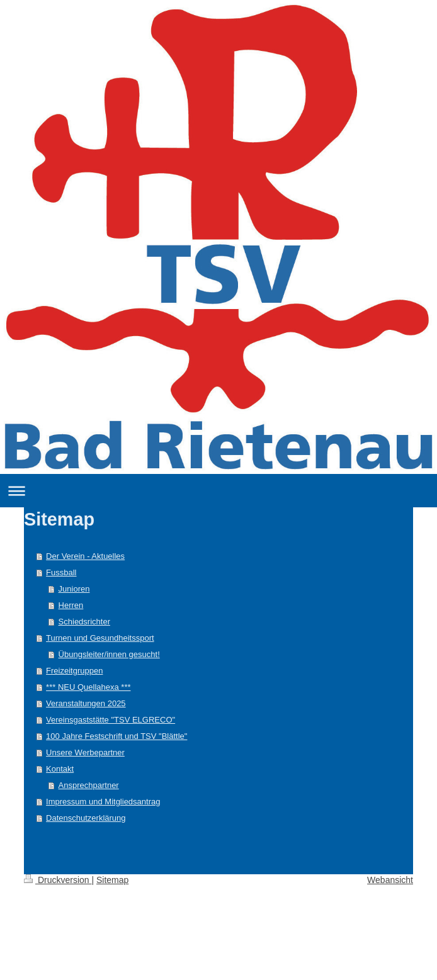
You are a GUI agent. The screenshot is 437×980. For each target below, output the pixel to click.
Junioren (74, 589)
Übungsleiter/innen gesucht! (109, 654)
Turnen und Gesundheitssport (100, 638)
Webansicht (390, 880)
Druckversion (58, 880)
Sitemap (112, 880)
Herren (71, 605)
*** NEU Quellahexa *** (88, 687)
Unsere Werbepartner (85, 752)
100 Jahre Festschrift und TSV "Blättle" (116, 736)
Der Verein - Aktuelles (85, 556)
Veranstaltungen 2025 (86, 703)
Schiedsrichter (84, 622)
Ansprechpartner (89, 785)
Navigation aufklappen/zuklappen (219, 491)
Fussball (61, 572)
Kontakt (60, 769)
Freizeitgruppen (74, 671)
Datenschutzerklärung (86, 818)
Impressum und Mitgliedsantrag (103, 802)
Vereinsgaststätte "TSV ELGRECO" (111, 720)
